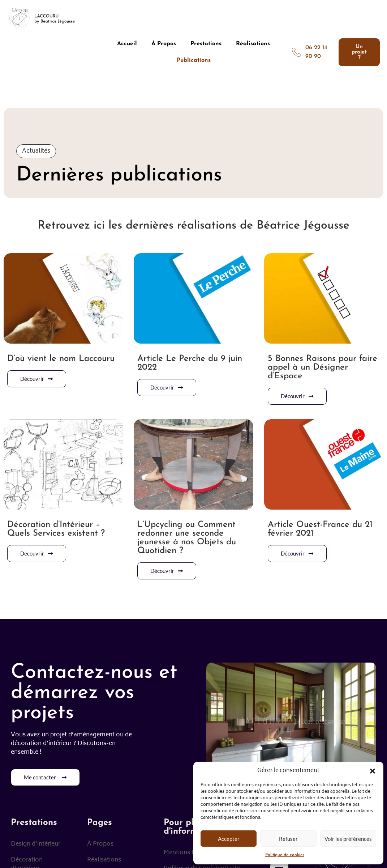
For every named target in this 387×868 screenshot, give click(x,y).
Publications (194, 60)
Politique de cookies (285, 855)
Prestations (206, 44)
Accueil (127, 44)
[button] (373, 771)
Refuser (288, 839)
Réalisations (253, 44)
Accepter (229, 839)
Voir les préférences (348, 839)
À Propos (164, 44)
